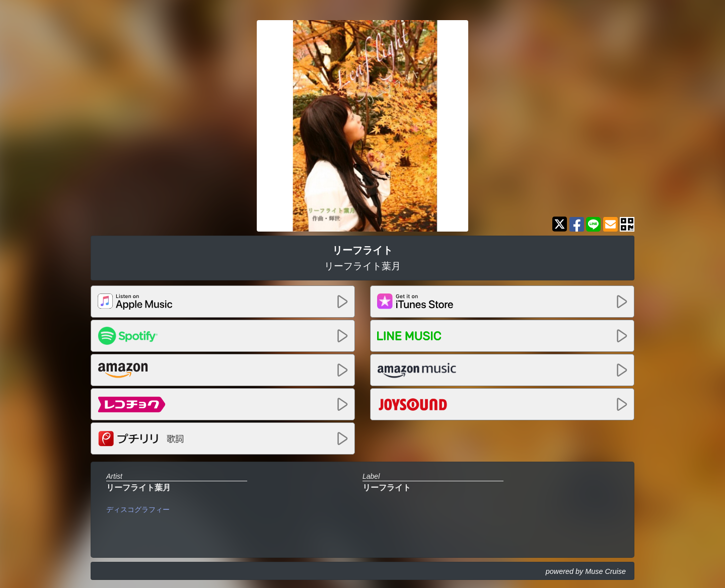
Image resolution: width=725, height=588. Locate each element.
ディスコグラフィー (138, 509)
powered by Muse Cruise (586, 571)
